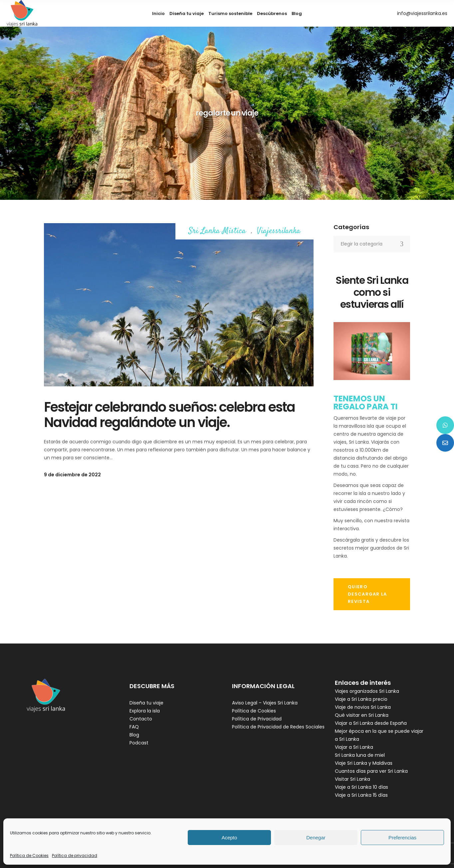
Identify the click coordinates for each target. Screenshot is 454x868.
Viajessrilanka (279, 231)
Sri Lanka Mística (217, 231)
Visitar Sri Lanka (352, 779)
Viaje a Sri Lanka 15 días (361, 795)
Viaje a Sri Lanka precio (361, 699)
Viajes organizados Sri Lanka (367, 691)
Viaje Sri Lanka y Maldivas (364, 763)
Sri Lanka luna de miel (360, 755)
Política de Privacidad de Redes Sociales (278, 727)
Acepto (229, 838)
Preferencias (402, 838)
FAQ (134, 727)
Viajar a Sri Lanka (354, 747)
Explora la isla (145, 711)
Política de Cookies (29, 856)
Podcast (139, 743)
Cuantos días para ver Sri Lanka (371, 771)
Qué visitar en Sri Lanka (362, 715)
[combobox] (372, 244)
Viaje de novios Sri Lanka (363, 707)
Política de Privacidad (257, 719)
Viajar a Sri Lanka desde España (371, 723)
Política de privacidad (75, 856)
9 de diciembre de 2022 (72, 475)
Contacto (141, 719)
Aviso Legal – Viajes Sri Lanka (265, 703)
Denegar (316, 838)
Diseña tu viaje (146, 703)
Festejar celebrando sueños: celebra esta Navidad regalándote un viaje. (169, 415)
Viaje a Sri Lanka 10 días (361, 787)
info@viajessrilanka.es (422, 13)
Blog (134, 735)
